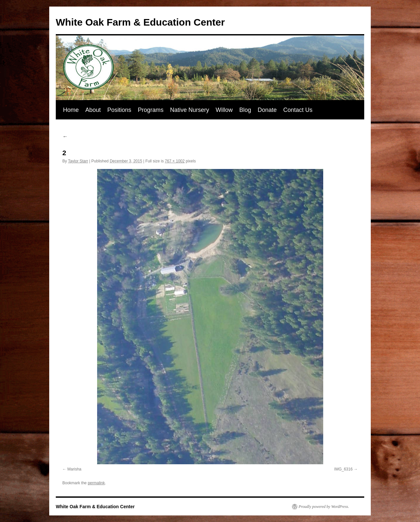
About (93, 110)
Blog (245, 110)
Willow (224, 110)
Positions (119, 110)
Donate (267, 110)
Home (71, 110)
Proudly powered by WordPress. (324, 507)
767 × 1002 (175, 161)
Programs (151, 110)
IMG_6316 (344, 469)
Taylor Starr (78, 161)
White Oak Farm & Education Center (140, 22)
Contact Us (298, 110)
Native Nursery (189, 110)
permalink (96, 483)
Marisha (74, 469)
